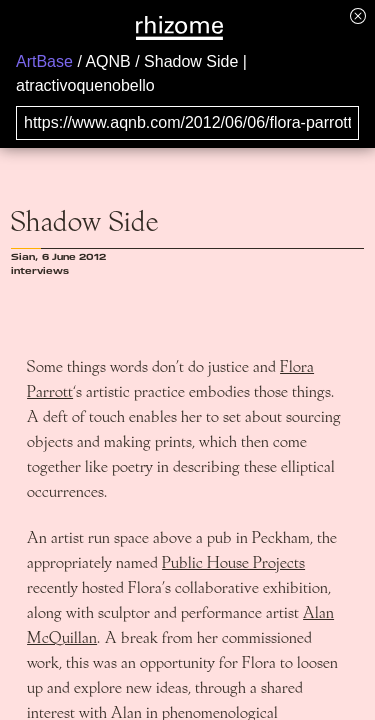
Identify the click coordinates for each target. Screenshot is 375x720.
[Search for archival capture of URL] (187, 123)
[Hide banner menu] (358, 15)
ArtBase (44, 61)
